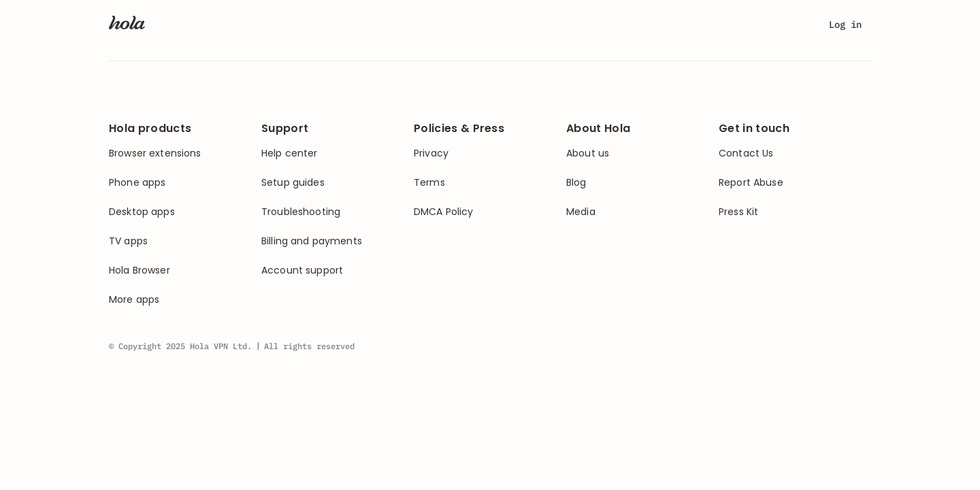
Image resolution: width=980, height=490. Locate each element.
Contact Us (746, 153)
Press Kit (738, 212)
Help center (290, 153)
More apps (134, 300)
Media (581, 212)
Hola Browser (140, 271)
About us (588, 153)
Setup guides (293, 183)
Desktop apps (142, 212)
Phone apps (137, 183)
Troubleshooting (301, 212)
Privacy (431, 153)
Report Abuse (751, 183)
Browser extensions (155, 153)
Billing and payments (312, 241)
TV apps (128, 241)
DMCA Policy (444, 212)
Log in (845, 24)
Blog (576, 183)
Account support (302, 271)
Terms (429, 183)
